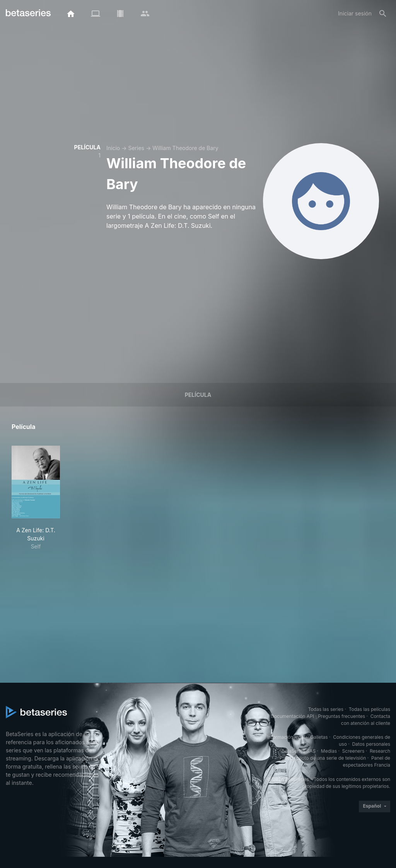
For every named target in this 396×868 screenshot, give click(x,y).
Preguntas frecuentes (341, 716)
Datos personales (371, 744)
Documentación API (292, 716)
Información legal (286, 737)
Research (380, 751)
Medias (329, 751)
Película (198, 395)
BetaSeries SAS (299, 751)
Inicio (113, 148)
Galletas (319, 737)
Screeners (353, 751)
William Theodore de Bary (185, 148)
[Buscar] (383, 14)
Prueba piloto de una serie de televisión (323, 758)
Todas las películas (370, 709)
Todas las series (326, 709)
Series (136, 148)
